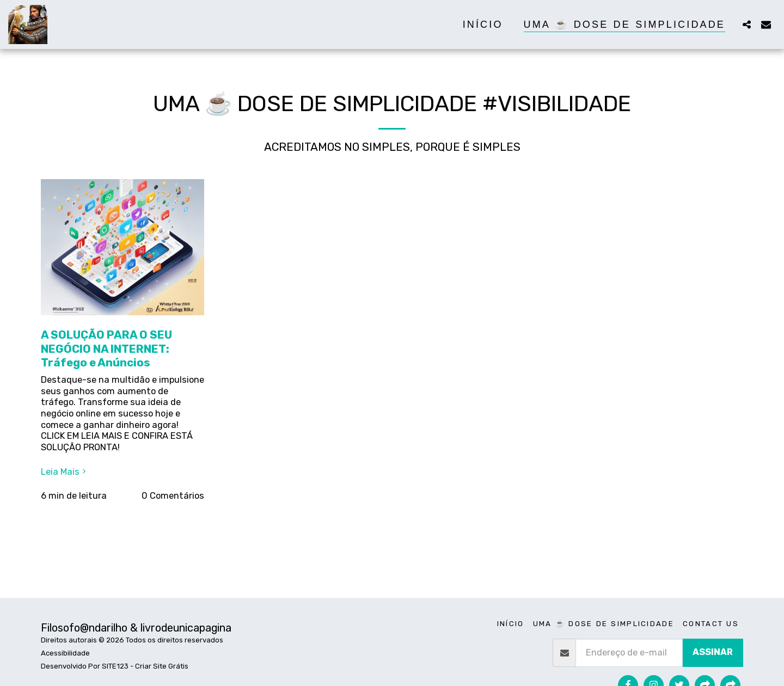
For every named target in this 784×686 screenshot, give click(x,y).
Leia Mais (65, 472)
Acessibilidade (65, 653)
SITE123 (115, 666)
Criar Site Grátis (162, 666)
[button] (746, 24)
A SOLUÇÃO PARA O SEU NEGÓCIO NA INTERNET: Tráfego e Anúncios (106, 349)
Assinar (713, 652)
